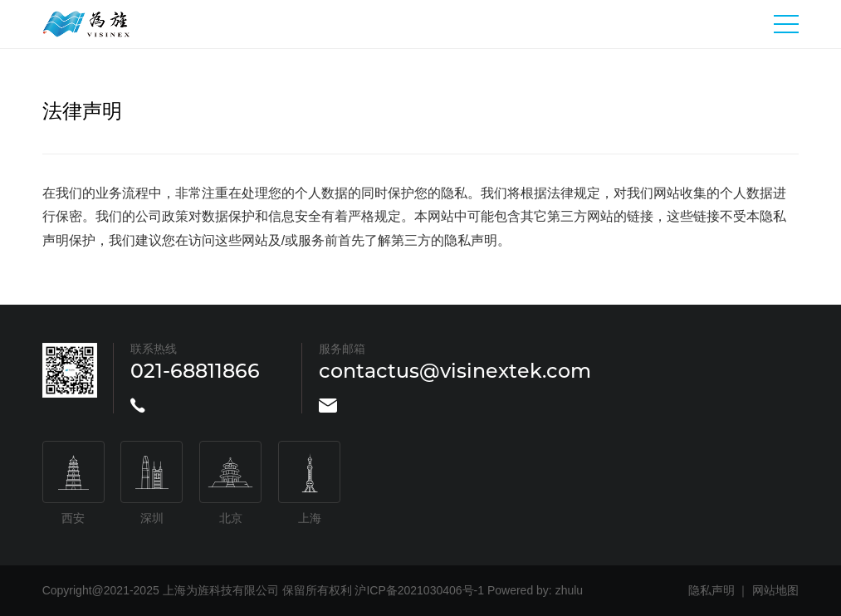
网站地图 (775, 590)
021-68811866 (195, 371)
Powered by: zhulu (535, 590)
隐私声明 (711, 590)
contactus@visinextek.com (455, 371)
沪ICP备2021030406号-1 (419, 590)
